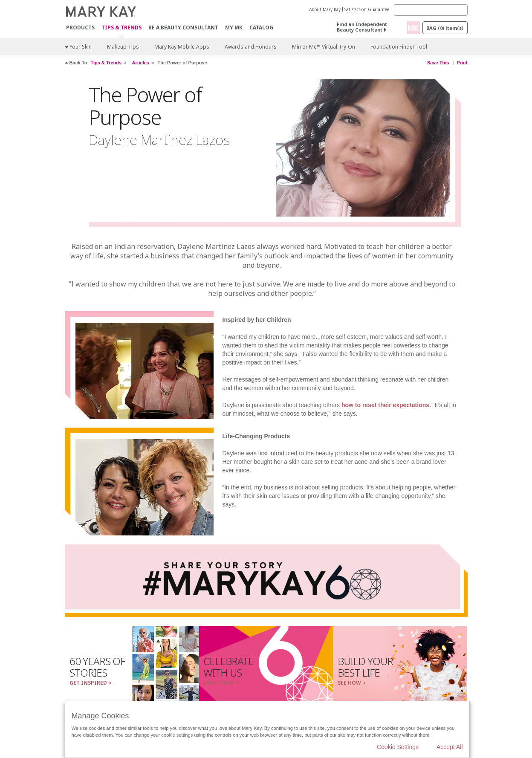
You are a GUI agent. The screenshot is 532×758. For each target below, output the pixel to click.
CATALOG (261, 27)
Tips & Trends (121, 28)
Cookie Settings (398, 747)
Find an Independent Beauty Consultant (362, 27)
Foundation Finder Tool (399, 47)
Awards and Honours (251, 47)
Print (462, 63)
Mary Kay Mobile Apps (182, 47)
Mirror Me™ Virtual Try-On (324, 47)
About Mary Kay (325, 9)
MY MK (234, 27)
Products (80, 27)
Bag (445, 28)
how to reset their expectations (385, 405)
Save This (438, 63)
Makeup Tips (123, 47)
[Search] (431, 10)
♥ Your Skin (78, 47)
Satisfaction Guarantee (367, 9)
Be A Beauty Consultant (183, 27)
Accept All (450, 747)
